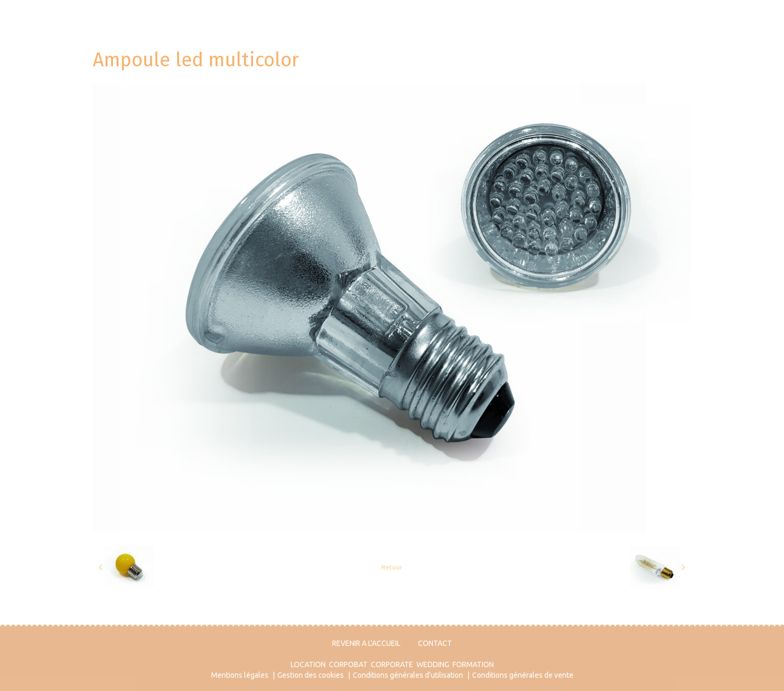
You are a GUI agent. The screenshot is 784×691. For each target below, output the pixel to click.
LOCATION (308, 664)
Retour (392, 567)
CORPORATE (392, 664)
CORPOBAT (348, 664)
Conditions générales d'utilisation (408, 675)
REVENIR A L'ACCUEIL (366, 643)
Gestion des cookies (311, 675)
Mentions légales (240, 675)
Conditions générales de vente (523, 675)
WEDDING (433, 664)
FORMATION (473, 664)
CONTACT (435, 643)
